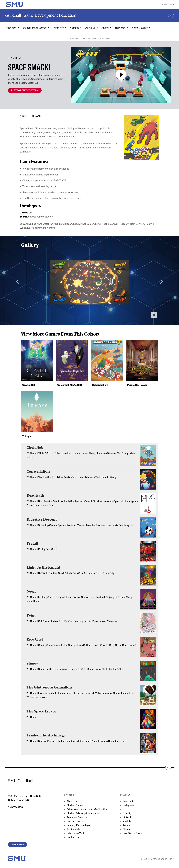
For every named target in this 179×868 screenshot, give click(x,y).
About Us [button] (91, 28)
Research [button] (121, 28)
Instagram (128, 805)
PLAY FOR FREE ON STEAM (25, 90)
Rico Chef (33, 639)
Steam (126, 829)
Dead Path (34, 495)
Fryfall (31, 543)
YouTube (127, 821)
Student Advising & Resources (83, 813)
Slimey (31, 663)
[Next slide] (162, 282)
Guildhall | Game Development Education (41, 15)
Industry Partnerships (78, 825)
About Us (72, 801)
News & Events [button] (140, 28)
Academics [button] (11, 28)
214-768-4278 (15, 807)
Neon (30, 591)
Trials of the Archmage (44, 735)
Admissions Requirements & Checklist (87, 809)
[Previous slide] (17, 282)
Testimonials (73, 829)
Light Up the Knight (42, 567)
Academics (74, 38)
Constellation (37, 471)
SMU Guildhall (21, 781)
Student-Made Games (89, 38)
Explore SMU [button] (168, 4)
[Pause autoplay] (154, 315)
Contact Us (73, 837)
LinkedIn (127, 817)
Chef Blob (33, 447)
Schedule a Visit (75, 833)
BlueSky (127, 813)
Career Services (75, 821)
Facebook (128, 801)
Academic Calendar (77, 817)
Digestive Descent (40, 519)
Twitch (126, 825)
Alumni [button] (105, 28)
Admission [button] (59, 28)
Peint (30, 615)
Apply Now (18, 845)
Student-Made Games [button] (35, 28)
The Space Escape (40, 711)
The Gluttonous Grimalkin (48, 687)
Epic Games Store (132, 833)
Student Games (75, 805)
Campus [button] (75, 28)
